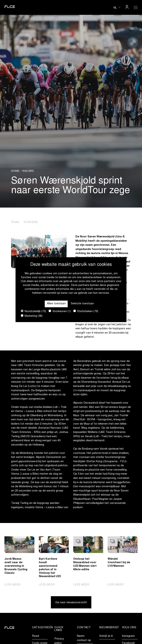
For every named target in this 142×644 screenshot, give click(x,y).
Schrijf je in (106, 636)
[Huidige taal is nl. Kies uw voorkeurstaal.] (117, 7)
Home (15, 171)
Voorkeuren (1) (60, 311)
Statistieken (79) (86, 311)
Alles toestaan (56, 304)
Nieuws (28, 171)
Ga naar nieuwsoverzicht (71, 603)
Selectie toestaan (82, 304)
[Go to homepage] (9, 8)
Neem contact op (84, 638)
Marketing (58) (32, 316)
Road (35, 636)
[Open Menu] (136, 7)
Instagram (128, 636)
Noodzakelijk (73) (33, 311)
